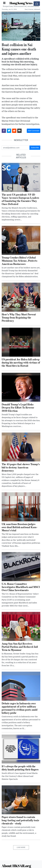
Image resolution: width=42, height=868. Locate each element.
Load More (21, 847)
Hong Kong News (21, 3)
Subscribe (35, 148)
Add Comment (34, 131)
